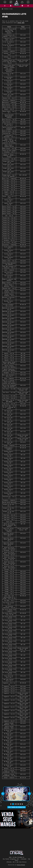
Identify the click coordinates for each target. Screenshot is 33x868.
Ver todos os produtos (17, 807)
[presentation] (3, 794)
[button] (11, 804)
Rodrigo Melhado (21, 865)
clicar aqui (21, 23)
